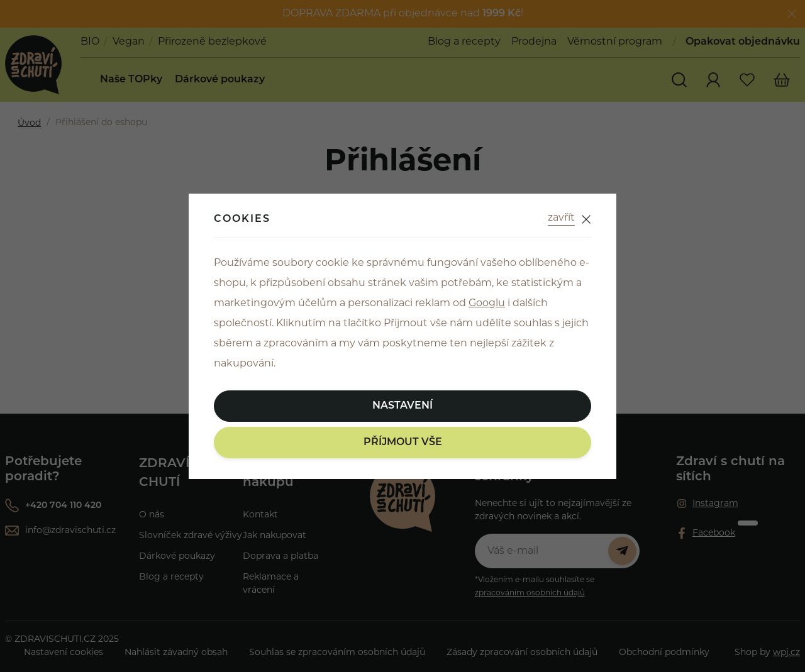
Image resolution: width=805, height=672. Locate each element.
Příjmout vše (403, 443)
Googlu (487, 304)
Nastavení (402, 406)
